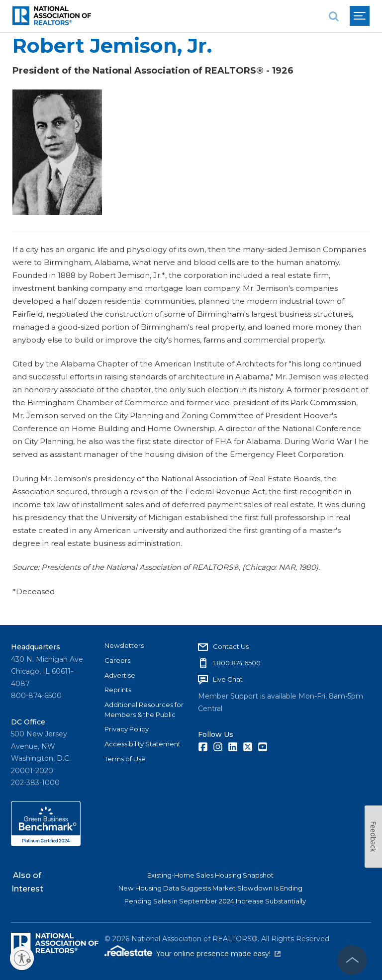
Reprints (118, 690)
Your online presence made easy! (218, 954)
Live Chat (228, 679)
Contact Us (231, 646)
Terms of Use (125, 759)
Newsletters (124, 645)
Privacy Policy (127, 729)
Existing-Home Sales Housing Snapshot (210, 875)
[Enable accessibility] (22, 958)
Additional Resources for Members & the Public (144, 710)
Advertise (120, 675)
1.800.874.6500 (237, 663)
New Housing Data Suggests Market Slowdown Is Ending (210, 888)
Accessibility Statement (143, 744)
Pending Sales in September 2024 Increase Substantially (215, 901)
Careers (117, 660)
